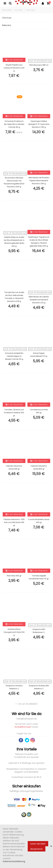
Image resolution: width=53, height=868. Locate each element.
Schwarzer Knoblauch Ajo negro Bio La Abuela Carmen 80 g (14, 124)
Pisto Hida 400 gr (14, 576)
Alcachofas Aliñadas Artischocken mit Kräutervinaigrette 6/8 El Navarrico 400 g (14, 182)
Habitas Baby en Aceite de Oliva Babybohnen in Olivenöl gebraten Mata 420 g (14, 242)
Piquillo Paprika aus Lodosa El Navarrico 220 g (14, 68)
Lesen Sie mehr (38, 844)
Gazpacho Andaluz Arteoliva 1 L (14, 687)
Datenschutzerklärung (14, 861)
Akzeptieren (37, 849)
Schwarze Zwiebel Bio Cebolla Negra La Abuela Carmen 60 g (14, 356)
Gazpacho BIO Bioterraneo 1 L (39, 631)
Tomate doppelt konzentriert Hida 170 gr (39, 577)
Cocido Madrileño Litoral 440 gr (39, 521)
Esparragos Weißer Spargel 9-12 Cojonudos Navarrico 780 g (39, 124)
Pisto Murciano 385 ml (39, 65)
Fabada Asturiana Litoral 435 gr (14, 467)
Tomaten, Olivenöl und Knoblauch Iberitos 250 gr (14, 413)
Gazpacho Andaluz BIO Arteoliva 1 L (39, 687)
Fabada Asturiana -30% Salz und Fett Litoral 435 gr (14, 522)
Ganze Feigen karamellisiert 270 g (39, 355)
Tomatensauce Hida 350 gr (39, 411)
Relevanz (7, 25)
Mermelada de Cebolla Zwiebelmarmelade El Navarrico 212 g (39, 300)
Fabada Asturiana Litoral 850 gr (39, 467)
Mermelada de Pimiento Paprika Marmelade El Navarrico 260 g (39, 181)
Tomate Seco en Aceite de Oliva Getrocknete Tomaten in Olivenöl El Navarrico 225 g (14, 297)
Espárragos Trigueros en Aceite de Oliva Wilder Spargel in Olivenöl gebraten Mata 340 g (39, 241)
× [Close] (51, 846)
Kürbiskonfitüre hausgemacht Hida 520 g (14, 632)
